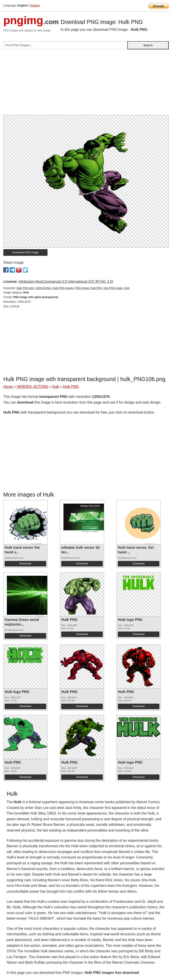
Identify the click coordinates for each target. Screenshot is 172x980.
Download (25, 564)
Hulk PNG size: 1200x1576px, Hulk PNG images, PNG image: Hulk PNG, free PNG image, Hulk (73, 288)
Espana (35, 5)
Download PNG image (26, 252)
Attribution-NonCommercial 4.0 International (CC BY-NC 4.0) (66, 282)
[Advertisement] (86, 84)
